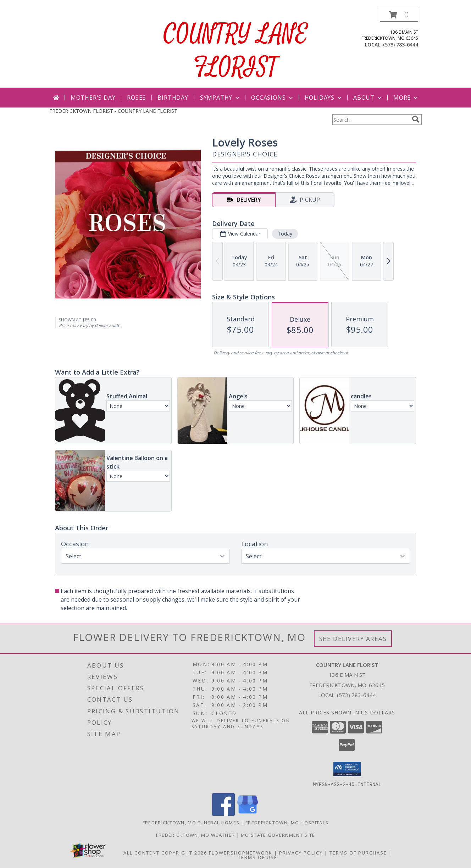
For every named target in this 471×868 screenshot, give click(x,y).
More (406, 98)
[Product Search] (371, 120)
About (368, 98)
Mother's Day (93, 98)
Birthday (173, 98)
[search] (416, 119)
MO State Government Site (278, 835)
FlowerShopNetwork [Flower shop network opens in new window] (241, 852)
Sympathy (220, 98)
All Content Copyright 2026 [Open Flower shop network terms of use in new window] (165, 852)
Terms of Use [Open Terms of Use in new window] (258, 857)
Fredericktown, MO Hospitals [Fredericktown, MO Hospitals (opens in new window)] (287, 822)
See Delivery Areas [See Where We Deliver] (353, 639)
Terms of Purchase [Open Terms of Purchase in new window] (358, 852)
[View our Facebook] (223, 814)
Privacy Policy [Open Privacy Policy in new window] (301, 852)
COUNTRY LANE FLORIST (236, 51)
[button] (399, 15)
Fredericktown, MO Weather (196, 835)
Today (285, 234)
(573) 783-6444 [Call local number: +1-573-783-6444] (401, 45)
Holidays (324, 98)
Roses (136, 98)
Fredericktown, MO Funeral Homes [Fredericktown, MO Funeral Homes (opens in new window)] (191, 822)
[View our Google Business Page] (248, 814)
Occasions (273, 98)
